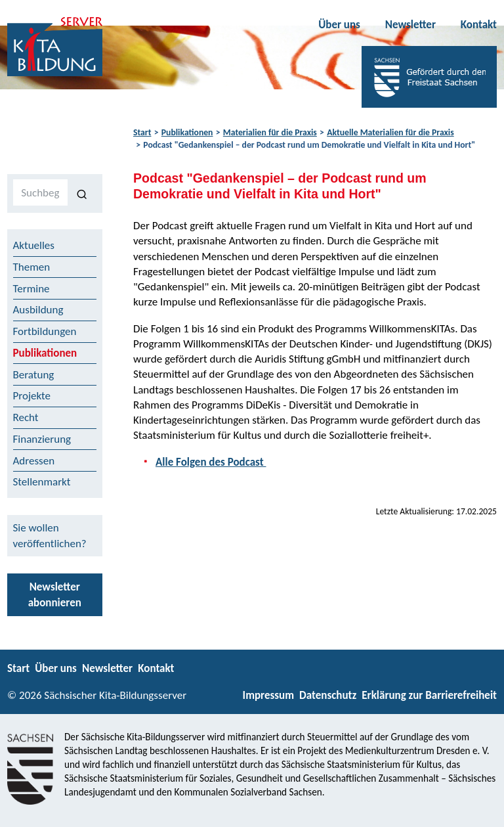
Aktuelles (34, 245)
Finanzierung (42, 439)
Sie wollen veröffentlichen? (50, 535)
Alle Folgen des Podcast (211, 462)
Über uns (339, 25)
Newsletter (410, 25)
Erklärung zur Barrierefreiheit (429, 695)
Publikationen (187, 132)
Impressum (268, 695)
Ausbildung (38, 310)
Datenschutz (328, 695)
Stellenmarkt (42, 482)
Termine (31, 289)
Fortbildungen (45, 331)
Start (142, 132)
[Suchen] (82, 193)
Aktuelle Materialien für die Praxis (390, 132)
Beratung (34, 375)
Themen (32, 267)
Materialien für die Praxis (270, 132)
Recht (26, 417)
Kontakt (479, 25)
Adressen (34, 461)
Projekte (32, 396)
